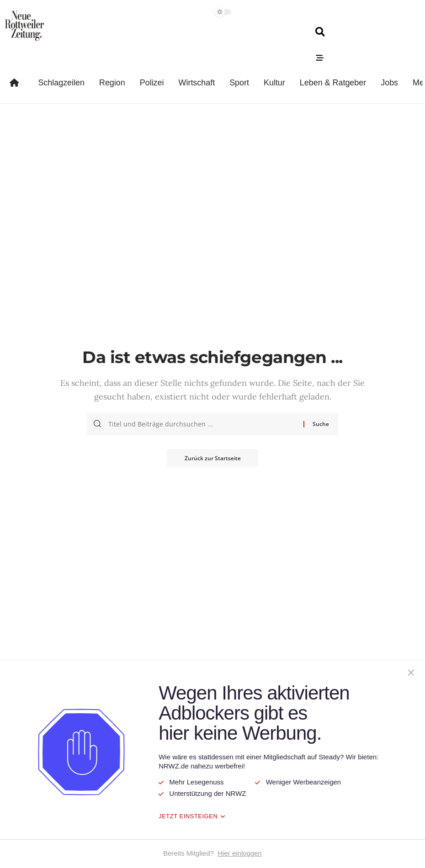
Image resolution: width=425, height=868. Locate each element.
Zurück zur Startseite (213, 458)
